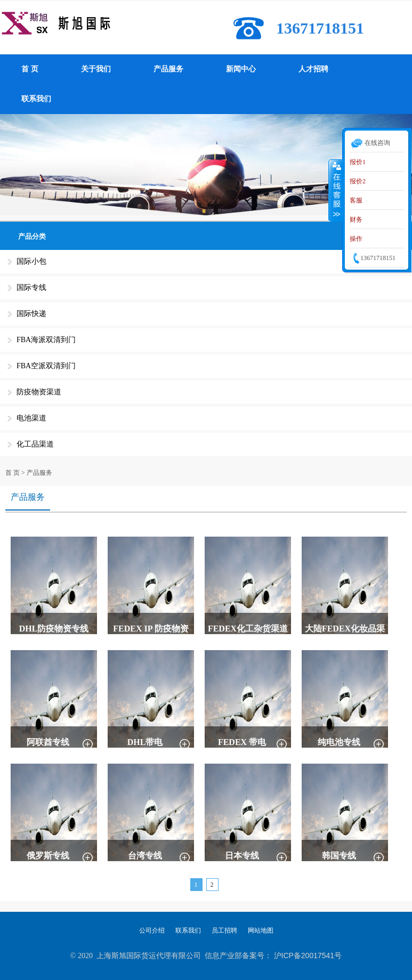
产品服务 (168, 69)
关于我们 (96, 69)
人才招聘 (313, 69)
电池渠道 (31, 418)
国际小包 (31, 261)
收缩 (336, 190)
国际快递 (31, 314)
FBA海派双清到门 (46, 340)
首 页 (30, 69)
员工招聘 (224, 930)
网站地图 (261, 930)
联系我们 (36, 99)
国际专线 (31, 287)
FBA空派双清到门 (46, 366)
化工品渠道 (35, 444)
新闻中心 (241, 69)
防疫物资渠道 (39, 392)
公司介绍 (152, 930)
